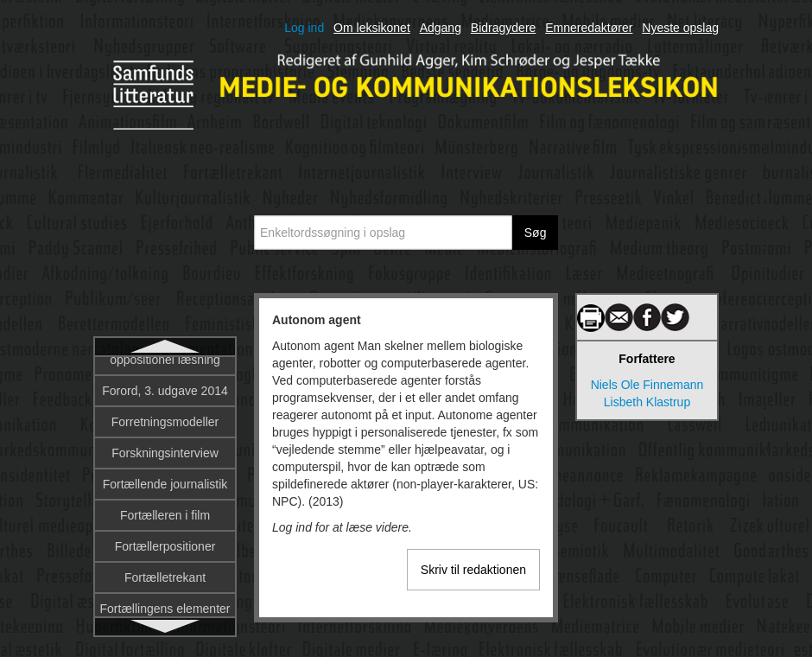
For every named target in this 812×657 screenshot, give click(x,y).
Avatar (165, 405)
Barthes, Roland (165, 515)
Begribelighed (165, 609)
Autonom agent (165, 373)
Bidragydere (504, 28)
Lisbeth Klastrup (647, 402)
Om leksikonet (372, 28)
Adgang (441, 28)
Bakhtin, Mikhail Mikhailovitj (165, 475)
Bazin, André (165, 546)
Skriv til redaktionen (473, 570)
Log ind (304, 28)
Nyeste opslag (680, 28)
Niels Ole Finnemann (647, 385)
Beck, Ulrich (165, 577)
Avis (165, 436)
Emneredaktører (589, 28)
